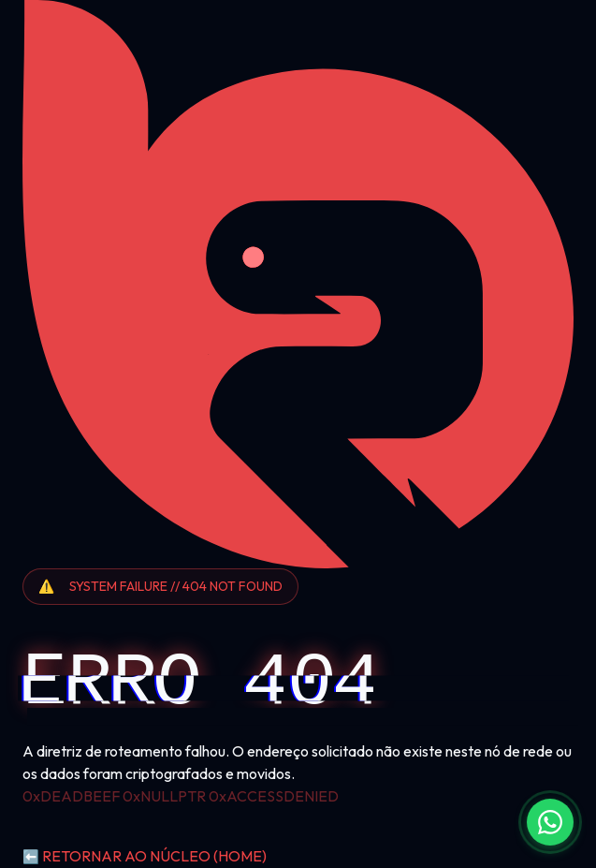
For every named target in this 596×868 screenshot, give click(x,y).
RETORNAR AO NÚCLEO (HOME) (145, 856)
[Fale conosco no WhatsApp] (550, 822)
